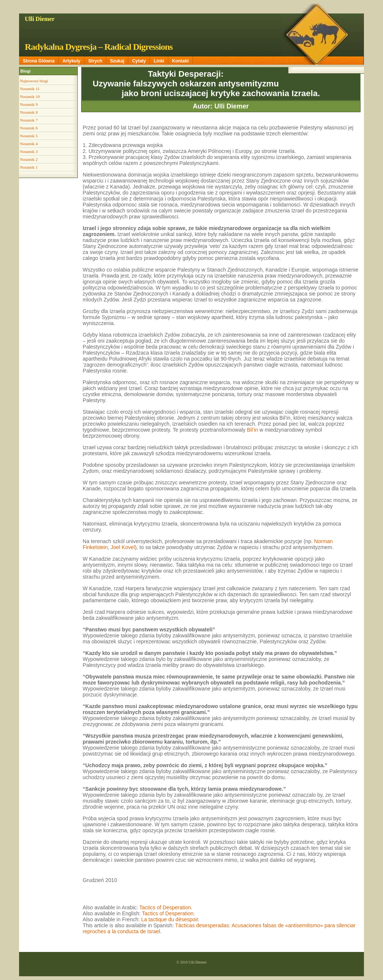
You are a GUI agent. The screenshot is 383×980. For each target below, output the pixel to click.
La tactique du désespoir (170, 919)
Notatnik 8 (29, 112)
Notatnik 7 (29, 120)
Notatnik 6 (29, 128)
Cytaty (139, 61)
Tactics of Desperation (165, 907)
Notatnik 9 (29, 104)
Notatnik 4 (29, 144)
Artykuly (71, 61)
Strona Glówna (39, 61)
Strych (95, 61)
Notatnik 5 (29, 136)
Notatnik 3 (29, 151)
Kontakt (180, 61)
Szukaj (117, 61)
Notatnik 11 (30, 89)
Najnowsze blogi (34, 81)
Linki (159, 61)
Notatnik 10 (30, 97)
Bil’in (252, 430)
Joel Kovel (123, 547)
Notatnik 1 (29, 167)
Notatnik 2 (29, 159)
